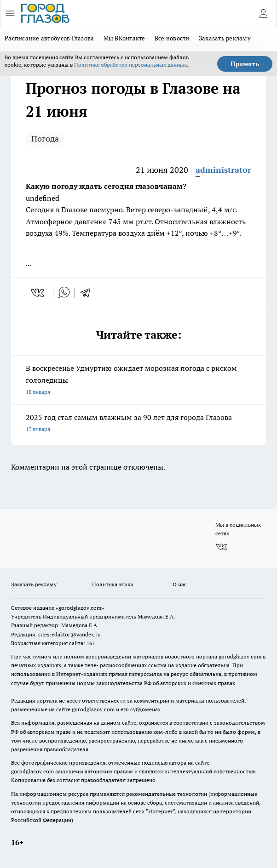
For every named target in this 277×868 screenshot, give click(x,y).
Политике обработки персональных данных (130, 65)
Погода (45, 139)
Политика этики (113, 584)
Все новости (172, 38)
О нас (180, 584)
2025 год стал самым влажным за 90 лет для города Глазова (138, 424)
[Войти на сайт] (263, 13)
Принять (245, 64)
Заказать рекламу (225, 38)
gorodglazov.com (240, 656)
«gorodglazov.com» (80, 608)
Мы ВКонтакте (124, 38)
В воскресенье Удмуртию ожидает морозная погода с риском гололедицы (138, 381)
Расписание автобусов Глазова (49, 38)
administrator (223, 170)
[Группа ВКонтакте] (221, 547)
